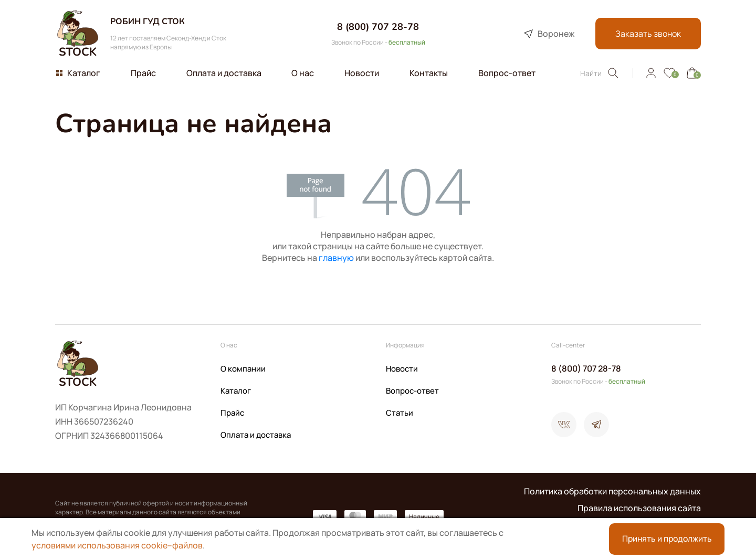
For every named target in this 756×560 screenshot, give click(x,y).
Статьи (400, 413)
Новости (402, 369)
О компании (243, 369)
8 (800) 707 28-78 (378, 27)
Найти (600, 73)
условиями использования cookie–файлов (117, 545)
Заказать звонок (647, 34)
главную (336, 258)
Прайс (232, 413)
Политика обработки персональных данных (612, 491)
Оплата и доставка (256, 435)
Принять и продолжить (667, 539)
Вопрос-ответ (412, 391)
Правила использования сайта (639, 508)
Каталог (236, 391)
